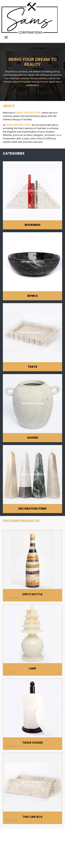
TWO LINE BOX (33, 817)
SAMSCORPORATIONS (28, 113)
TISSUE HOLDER (32, 743)
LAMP (32, 668)
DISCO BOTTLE (32, 594)
